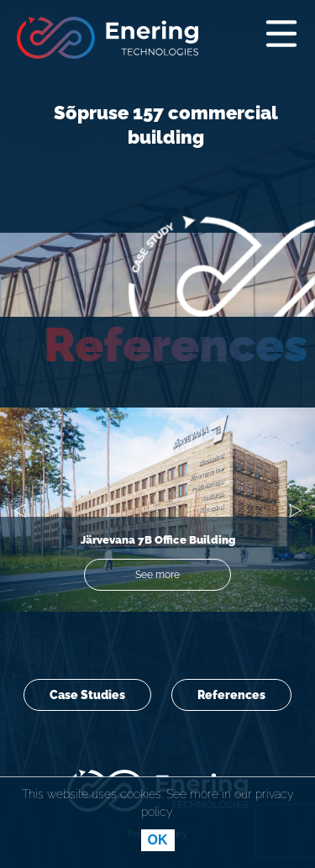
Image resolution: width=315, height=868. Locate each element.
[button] (20, 514)
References (231, 695)
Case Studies (87, 695)
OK (158, 840)
